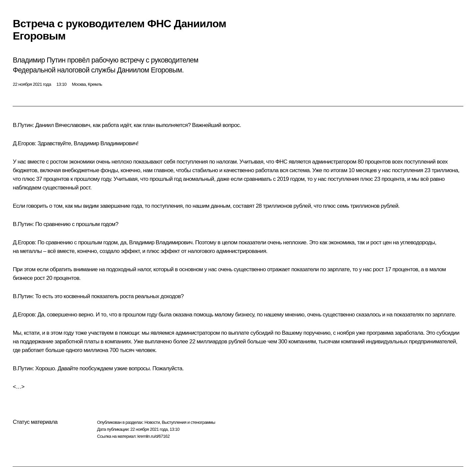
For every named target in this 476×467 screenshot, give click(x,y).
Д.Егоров (24, 143)
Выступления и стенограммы (188, 422)
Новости (152, 422)
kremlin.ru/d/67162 (154, 436)
